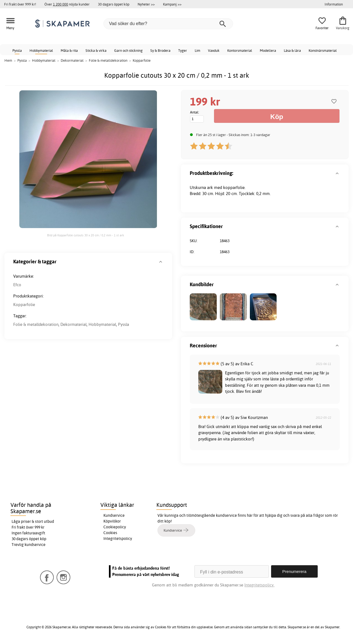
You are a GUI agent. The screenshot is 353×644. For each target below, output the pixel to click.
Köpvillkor (112, 521)
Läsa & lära (292, 50)
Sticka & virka (96, 50)
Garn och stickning (128, 50)
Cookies (110, 533)
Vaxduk (214, 50)
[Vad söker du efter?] (168, 24)
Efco (17, 285)
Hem (8, 60)
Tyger (183, 50)
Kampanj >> (172, 4)
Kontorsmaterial (240, 50)
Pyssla (17, 50)
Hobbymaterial (41, 50)
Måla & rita (69, 50)
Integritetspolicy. (259, 585)
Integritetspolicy (118, 539)
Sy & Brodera (160, 50)
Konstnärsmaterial (323, 50)
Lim (197, 50)
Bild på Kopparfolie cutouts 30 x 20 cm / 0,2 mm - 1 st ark (86, 235)
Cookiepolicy (115, 527)
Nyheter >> (146, 4)
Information (334, 4)
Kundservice (114, 515)
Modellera (268, 50)
